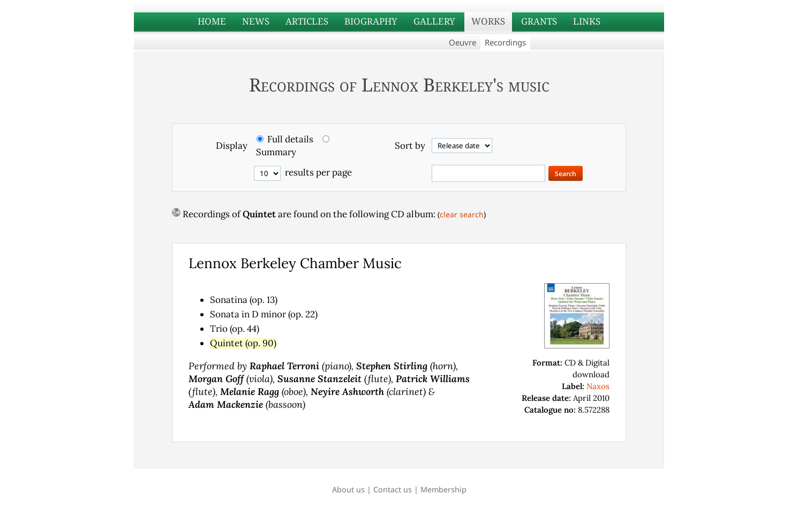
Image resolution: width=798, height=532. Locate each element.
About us (348, 489)
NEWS (256, 21)
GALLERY (434, 21)
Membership (443, 489)
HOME (212, 21)
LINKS (587, 21)
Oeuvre (462, 42)
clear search (462, 214)
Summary (276, 152)
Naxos (598, 386)
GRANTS (539, 21)
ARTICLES (307, 21)
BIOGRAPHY (371, 21)
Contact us (393, 489)
